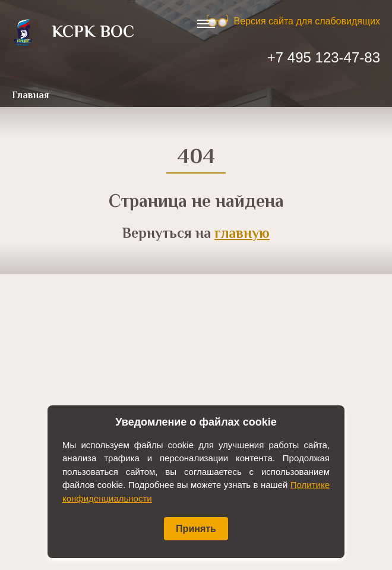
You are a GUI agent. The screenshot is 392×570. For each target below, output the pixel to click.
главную (242, 234)
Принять (196, 529)
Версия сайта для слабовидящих (307, 21)
